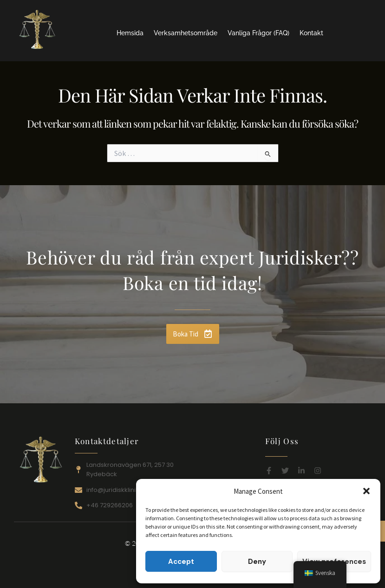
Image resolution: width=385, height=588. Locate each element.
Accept (181, 562)
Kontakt (311, 33)
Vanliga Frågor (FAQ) (258, 33)
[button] (366, 491)
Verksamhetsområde (186, 33)
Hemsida (130, 33)
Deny (257, 562)
